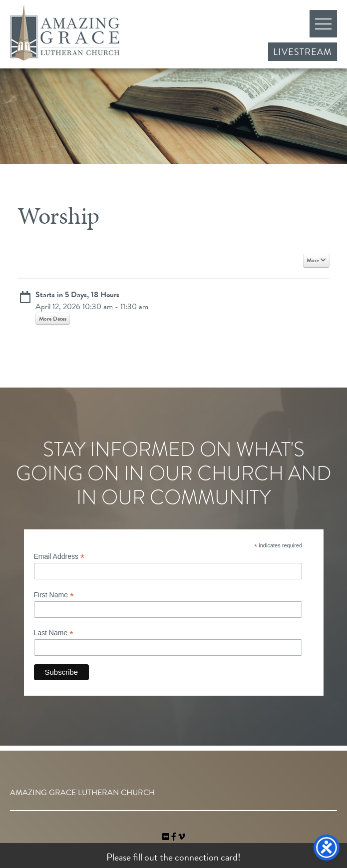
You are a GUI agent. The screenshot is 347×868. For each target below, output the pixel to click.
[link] (167, 837)
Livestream (303, 52)
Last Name (54, 633)
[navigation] (182, 837)
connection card (206, 857)
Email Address (59, 557)
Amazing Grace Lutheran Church (65, 33)
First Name (54, 595)
